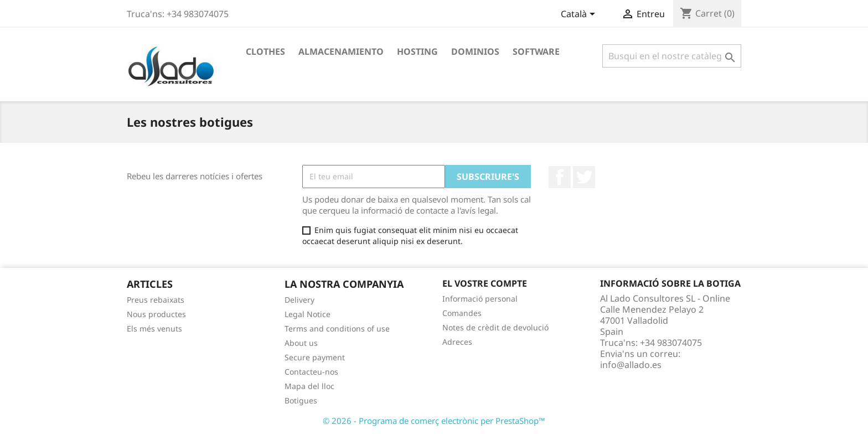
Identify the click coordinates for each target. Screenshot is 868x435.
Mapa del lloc (309, 386)
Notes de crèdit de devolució (495, 327)
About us (301, 343)
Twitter (584, 177)
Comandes (462, 313)
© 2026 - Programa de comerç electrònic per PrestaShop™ (434, 421)
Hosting (417, 51)
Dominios (475, 51)
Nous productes (156, 314)
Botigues (301, 400)
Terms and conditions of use (337, 328)
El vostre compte (485, 283)
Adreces (457, 342)
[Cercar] (672, 56)
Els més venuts (154, 328)
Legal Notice (308, 314)
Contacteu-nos (311, 372)
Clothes (265, 51)
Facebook (560, 177)
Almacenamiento (341, 51)
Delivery (299, 300)
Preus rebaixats (156, 300)
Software (536, 51)
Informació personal (480, 299)
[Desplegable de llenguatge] (580, 15)
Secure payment (315, 357)
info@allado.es (631, 365)
